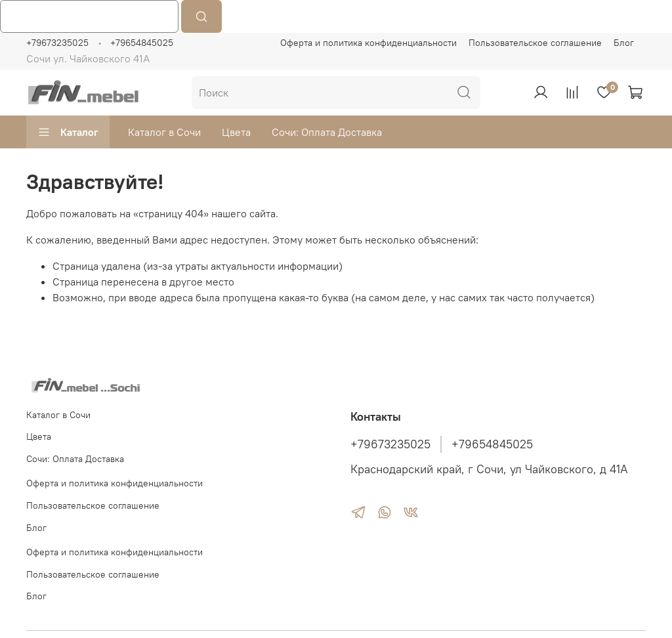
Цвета (236, 132)
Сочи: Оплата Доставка (327, 132)
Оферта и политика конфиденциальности (368, 43)
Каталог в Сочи (164, 132)
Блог (624, 43)
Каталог (68, 132)
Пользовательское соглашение (535, 43)
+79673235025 (57, 43)
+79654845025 (142, 43)
